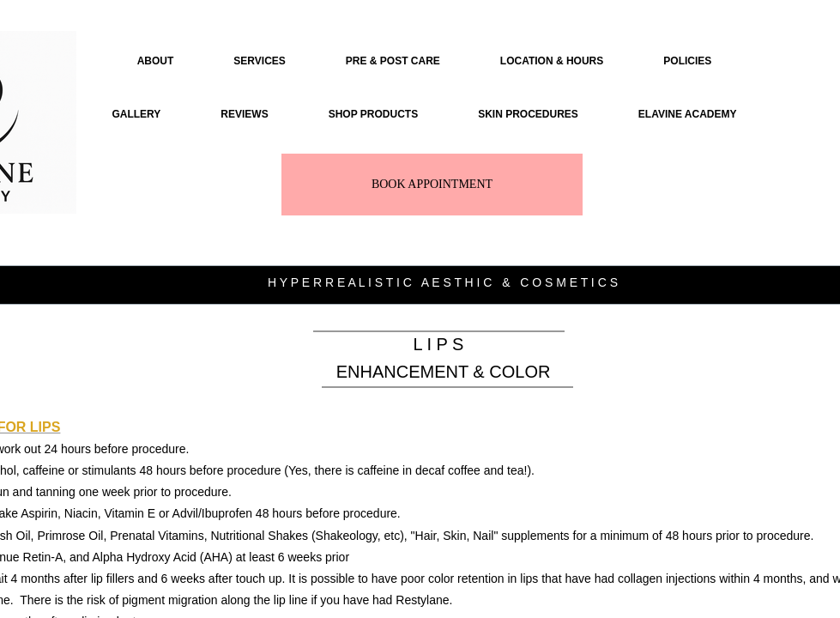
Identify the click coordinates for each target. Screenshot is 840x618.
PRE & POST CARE (393, 61)
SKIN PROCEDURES (528, 114)
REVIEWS (244, 114)
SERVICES (259, 61)
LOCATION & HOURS (552, 61)
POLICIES (687, 61)
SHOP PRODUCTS (373, 114)
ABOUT (156, 61)
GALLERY (136, 114)
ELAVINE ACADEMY (688, 114)
